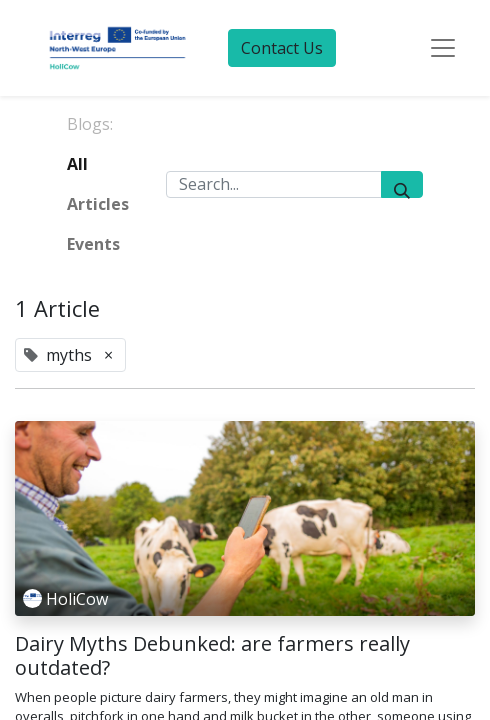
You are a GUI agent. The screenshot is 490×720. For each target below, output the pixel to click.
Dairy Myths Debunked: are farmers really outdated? (212, 656)
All (77, 164)
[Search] (402, 184)
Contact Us (282, 48)
